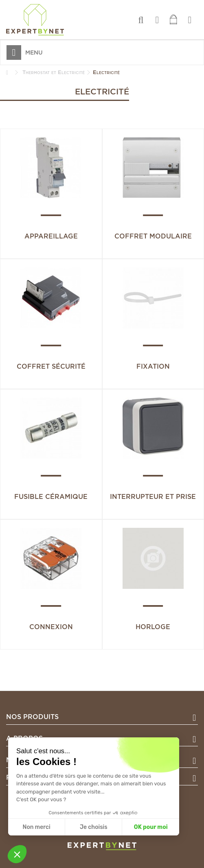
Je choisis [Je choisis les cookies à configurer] (94, 827)
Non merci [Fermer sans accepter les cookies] (36, 827)
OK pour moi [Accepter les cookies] (151, 827)
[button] (17, 854)
